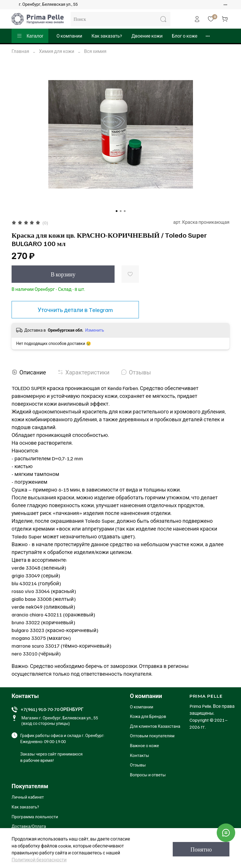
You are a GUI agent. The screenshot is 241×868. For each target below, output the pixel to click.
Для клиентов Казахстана (155, 726)
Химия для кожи (57, 51)
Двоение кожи (147, 36)
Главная (20, 51)
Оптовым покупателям (152, 736)
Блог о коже (185, 36)
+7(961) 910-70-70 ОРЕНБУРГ (52, 709)
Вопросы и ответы (148, 775)
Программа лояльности (35, 817)
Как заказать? (107, 36)
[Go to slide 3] (125, 211)
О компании (69, 36)
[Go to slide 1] (117, 211)
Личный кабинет (28, 797)
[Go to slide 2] (121, 211)
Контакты (139, 755)
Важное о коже (144, 745)
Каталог (30, 36)
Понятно (201, 849)
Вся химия (95, 51)
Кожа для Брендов (148, 716)
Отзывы (138, 765)
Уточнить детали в (75, 310)
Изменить (94, 330)
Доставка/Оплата (29, 826)
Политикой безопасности (39, 860)
